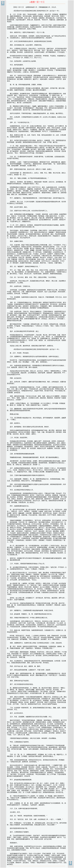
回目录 (3, 5)
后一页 (3, 2)
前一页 (3, 3)
